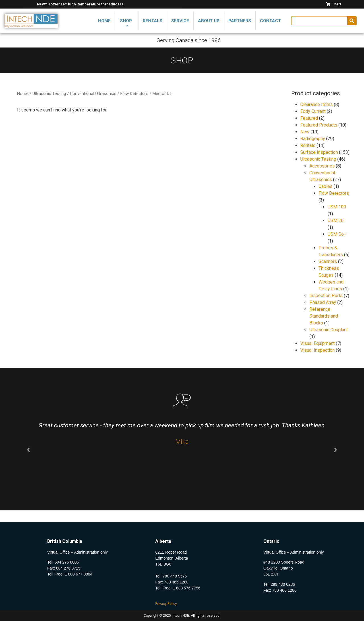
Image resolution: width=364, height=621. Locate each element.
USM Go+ (337, 234)
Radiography (313, 139)
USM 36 (336, 221)
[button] (28, 450)
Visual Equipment (318, 343)
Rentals (308, 145)
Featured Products (319, 125)
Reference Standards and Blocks (324, 316)
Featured (309, 118)
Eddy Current (313, 111)
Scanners (328, 261)
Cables (325, 186)
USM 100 (337, 207)
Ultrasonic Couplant (329, 330)
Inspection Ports (326, 296)
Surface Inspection (319, 152)
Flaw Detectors (134, 94)
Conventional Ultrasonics (93, 94)
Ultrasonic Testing (49, 94)
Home (23, 94)
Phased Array (323, 302)
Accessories (322, 166)
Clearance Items (317, 104)
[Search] (352, 21)
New (305, 132)
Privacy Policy (166, 604)
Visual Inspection (318, 350)
